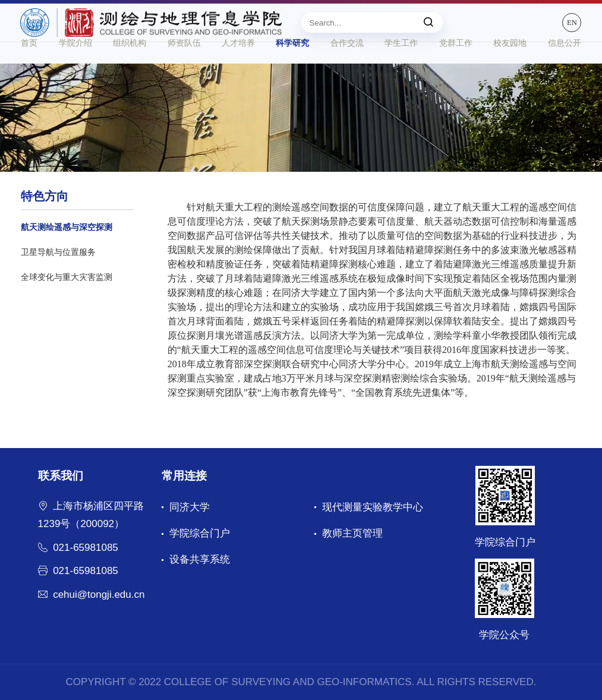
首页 (29, 66)
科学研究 (292, 66)
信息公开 (565, 66)
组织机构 (130, 66)
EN (569, 27)
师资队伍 (184, 66)
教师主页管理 (352, 533)
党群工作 (456, 66)
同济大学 (190, 507)
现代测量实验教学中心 (373, 507)
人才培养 (238, 66)
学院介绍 (75, 66)
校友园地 (510, 66)
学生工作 (401, 66)
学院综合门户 (200, 533)
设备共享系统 (200, 559)
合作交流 (347, 66)
